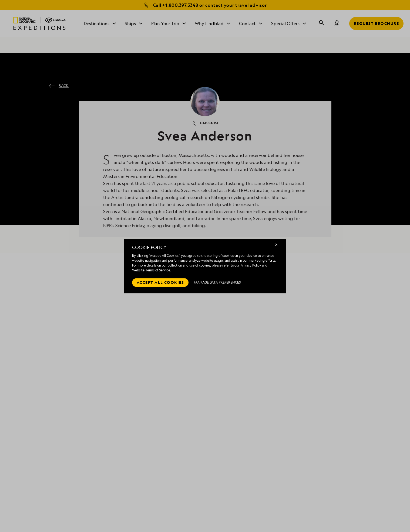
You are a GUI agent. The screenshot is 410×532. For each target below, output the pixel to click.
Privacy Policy (251, 265)
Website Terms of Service (151, 270)
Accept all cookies (160, 282)
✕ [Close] (276, 245)
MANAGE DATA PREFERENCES (217, 282)
